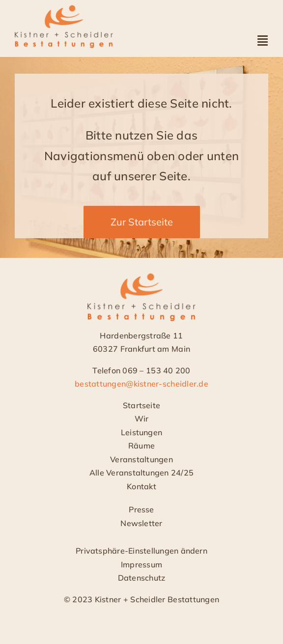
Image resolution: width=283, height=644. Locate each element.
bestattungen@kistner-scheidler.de (141, 384)
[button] (141, 552)
